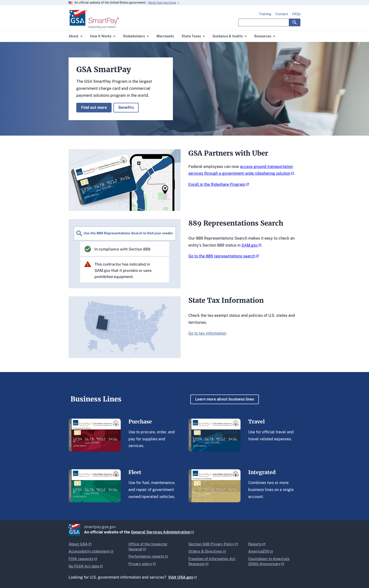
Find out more (94, 107)
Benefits (126, 107)
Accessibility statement (89, 551)
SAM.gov (250, 245)
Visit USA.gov (181, 577)
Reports (255, 544)
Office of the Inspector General (148, 546)
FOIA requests (81, 559)
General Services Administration (161, 532)
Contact (282, 14)
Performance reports (146, 556)
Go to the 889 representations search (222, 256)
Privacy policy (140, 564)
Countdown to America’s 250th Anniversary (269, 561)
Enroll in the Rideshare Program (217, 184)
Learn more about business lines (225, 399)
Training (265, 14)
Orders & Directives (205, 551)
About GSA (78, 544)
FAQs (296, 14)
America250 (259, 551)
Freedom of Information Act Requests (212, 561)
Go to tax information (207, 333)
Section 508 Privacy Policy (211, 544)
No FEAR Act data (84, 566)
